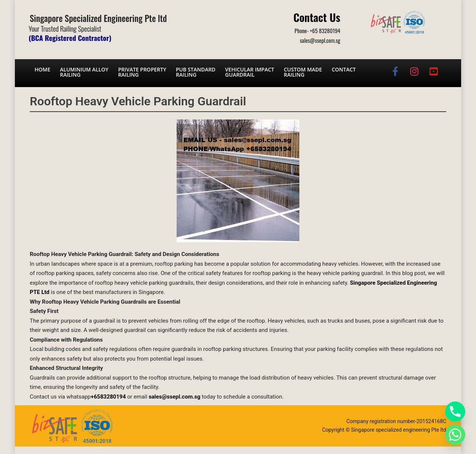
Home (42, 69)
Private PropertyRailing (142, 72)
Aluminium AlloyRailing (84, 72)
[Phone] (455, 412)
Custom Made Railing (303, 72)
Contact (344, 69)
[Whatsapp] (455, 435)
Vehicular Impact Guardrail (250, 72)
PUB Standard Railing (196, 72)
